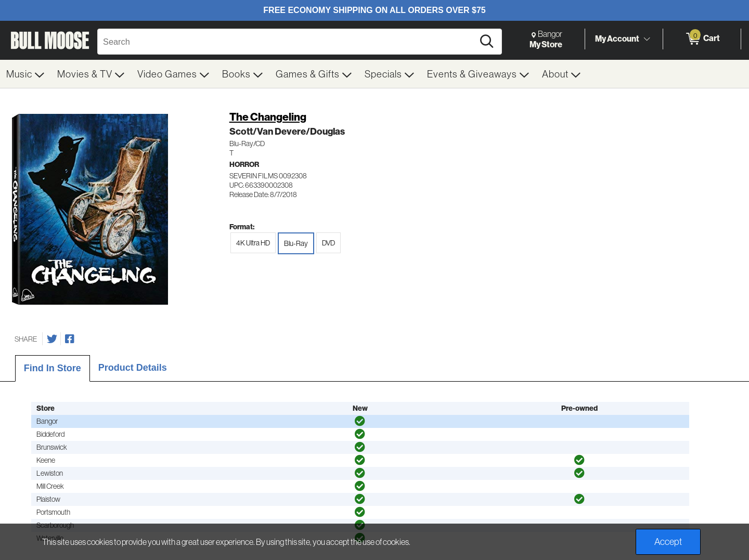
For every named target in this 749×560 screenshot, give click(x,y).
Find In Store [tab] (53, 368)
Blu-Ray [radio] (296, 243)
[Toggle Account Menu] (647, 39)
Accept (668, 542)
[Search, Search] (287, 42)
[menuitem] (25, 74)
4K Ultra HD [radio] (253, 243)
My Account (617, 38)
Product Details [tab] (133, 368)
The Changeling (268, 117)
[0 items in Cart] (702, 39)
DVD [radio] (328, 243)
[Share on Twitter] (52, 339)
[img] (360, 421)
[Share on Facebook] (70, 339)
